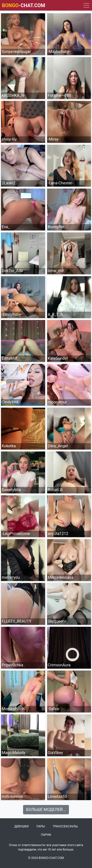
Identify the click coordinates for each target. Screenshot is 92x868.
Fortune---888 (59, 95)
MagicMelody (13, 753)
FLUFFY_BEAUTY (17, 621)
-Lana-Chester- (60, 183)
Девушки (21, 826)
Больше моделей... (46, 810)
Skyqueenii (57, 621)
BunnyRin (56, 227)
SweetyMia (11, 490)
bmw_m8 (56, 271)
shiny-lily (9, 139)
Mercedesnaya (61, 577)
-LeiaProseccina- (16, 534)
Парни (46, 835)
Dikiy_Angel (58, 446)
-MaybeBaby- (59, 52)
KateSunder (58, 358)
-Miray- (54, 139)
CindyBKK (10, 402)
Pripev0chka (13, 665)
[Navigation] (86, 5)
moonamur (57, 402)
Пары (41, 826)
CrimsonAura (59, 665)
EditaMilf (9, 358)
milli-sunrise (12, 796)
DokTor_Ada (12, 271)
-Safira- (54, 709)
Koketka (9, 446)
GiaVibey (56, 753)
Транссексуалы (65, 826)
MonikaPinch (13, 709)
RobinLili (55, 490)
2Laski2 (9, 183)
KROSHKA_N (13, 95)
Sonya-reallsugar (16, 52)
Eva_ (6, 227)
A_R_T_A (55, 314)
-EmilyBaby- (12, 314)
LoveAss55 (58, 796)
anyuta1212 (58, 534)
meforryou (11, 577)
